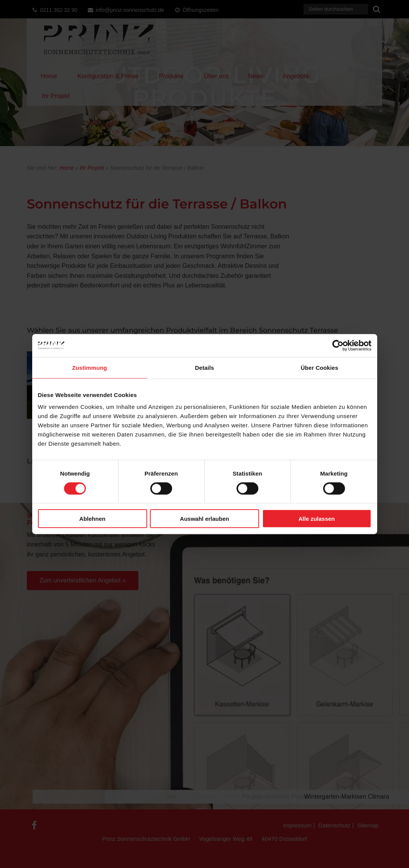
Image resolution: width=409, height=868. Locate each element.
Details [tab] (205, 367)
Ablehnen (92, 519)
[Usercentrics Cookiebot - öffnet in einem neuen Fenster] (338, 345)
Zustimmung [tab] (90, 367)
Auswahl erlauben (204, 519)
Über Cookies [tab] (320, 367)
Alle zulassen (316, 519)
